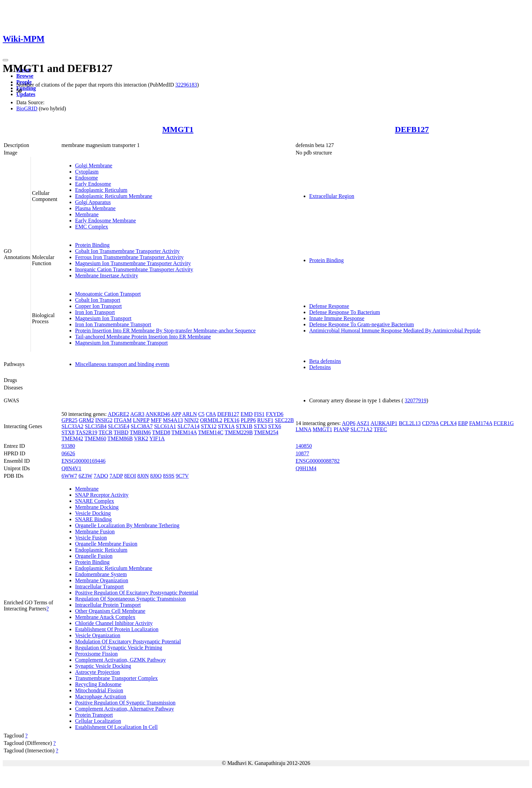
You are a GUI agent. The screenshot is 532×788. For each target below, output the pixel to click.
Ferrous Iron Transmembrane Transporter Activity (129, 257)
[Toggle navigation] (5, 60)
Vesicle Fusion (91, 538)
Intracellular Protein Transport (108, 605)
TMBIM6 (140, 432)
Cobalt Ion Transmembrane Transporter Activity (127, 251)
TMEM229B (239, 432)
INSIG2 (104, 420)
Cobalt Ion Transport (98, 300)
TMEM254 (266, 432)
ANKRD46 (158, 414)
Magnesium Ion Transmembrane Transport (121, 343)
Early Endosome (93, 184)
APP (176, 414)
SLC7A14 (188, 426)
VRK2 (141, 438)
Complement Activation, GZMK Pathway (120, 660)
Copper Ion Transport (98, 306)
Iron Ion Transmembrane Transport (113, 324)
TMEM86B (120, 438)
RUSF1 (265, 420)
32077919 (416, 400)
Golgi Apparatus (93, 202)
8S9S (169, 476)
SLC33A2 (72, 426)
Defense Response (329, 306)
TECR (105, 432)
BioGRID (27, 108)
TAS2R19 (87, 432)
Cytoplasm (87, 172)
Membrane (87, 214)
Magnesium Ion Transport (103, 318)
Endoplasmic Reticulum (101, 190)
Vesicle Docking (93, 513)
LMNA (303, 429)
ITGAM (122, 420)
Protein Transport (94, 715)
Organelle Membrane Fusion (106, 544)
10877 (302, 453)
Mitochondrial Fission (99, 690)
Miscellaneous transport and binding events (122, 364)
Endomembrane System (101, 574)
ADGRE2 (119, 414)
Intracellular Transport (99, 587)
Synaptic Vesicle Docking (103, 666)
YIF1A (157, 438)
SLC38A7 (142, 426)
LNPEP (141, 420)
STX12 (209, 426)
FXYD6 (275, 414)
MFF (156, 420)
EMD (247, 414)
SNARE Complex (94, 501)
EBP (463, 423)
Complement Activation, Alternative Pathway (125, 709)
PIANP (341, 429)
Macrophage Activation (101, 697)
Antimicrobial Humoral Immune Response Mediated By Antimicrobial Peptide (395, 331)
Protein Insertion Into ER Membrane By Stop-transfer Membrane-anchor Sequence (165, 331)
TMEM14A (184, 432)
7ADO (101, 476)
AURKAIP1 (384, 423)
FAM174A (481, 423)
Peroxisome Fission (96, 654)
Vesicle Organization (98, 635)
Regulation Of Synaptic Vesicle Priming (119, 648)
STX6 (274, 426)
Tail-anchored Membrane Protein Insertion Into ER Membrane (143, 337)
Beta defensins (325, 361)
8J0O (156, 476)
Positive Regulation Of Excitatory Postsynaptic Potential (137, 593)
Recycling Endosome (98, 684)
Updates (26, 94)
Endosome (87, 178)
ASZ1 (363, 423)
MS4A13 (173, 420)
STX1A (226, 426)
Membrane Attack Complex (105, 617)
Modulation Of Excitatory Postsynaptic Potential (128, 642)
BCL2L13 (410, 423)
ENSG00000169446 (83, 461)
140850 (304, 446)
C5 (201, 414)
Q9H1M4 (306, 468)
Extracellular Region (332, 196)
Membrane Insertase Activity (107, 276)
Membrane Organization (102, 580)
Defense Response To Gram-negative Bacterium (362, 324)
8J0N (143, 476)
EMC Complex (91, 227)
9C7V (182, 476)
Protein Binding (92, 245)
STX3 (260, 426)
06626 (68, 453)
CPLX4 (448, 423)
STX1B (244, 426)
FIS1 (259, 414)
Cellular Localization (98, 721)
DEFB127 (412, 129)
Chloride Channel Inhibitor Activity (114, 623)
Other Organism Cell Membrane (110, 611)
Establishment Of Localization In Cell (116, 727)
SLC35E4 (119, 426)
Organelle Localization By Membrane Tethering (127, 525)
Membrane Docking (97, 507)
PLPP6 (248, 420)
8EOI (130, 476)
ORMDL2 (211, 420)
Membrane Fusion (95, 532)
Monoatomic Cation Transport (108, 294)
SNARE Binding (93, 519)
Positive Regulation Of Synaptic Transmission (125, 703)
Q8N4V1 (71, 468)
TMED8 (161, 432)
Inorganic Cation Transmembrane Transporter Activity (134, 269)
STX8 (68, 432)
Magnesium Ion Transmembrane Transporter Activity (133, 263)
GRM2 (86, 420)
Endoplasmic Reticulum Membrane (114, 196)
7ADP (116, 476)
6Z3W (85, 476)
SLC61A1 (165, 426)
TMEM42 (72, 438)
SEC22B (284, 420)
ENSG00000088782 (318, 461)
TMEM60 (95, 438)
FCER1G (504, 423)
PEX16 (231, 420)
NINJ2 (192, 420)
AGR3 (137, 414)
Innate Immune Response (337, 318)
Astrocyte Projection (97, 672)
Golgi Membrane (94, 166)
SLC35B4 (96, 426)
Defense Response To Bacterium (345, 312)
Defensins (320, 367)
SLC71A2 (362, 429)
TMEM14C (211, 432)
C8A (211, 414)
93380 (68, 446)
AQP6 (349, 423)
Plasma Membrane (95, 208)
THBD (121, 432)
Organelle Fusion (94, 556)
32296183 (186, 85)
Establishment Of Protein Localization (117, 629)
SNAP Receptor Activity (102, 495)
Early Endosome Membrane (106, 221)
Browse (25, 76)
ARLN (190, 414)
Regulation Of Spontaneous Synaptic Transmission (130, 599)
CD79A (430, 423)
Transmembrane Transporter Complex (116, 678)
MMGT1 (178, 129)
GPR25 (69, 420)
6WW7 (69, 476)
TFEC (380, 429)
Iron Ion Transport (95, 312)
